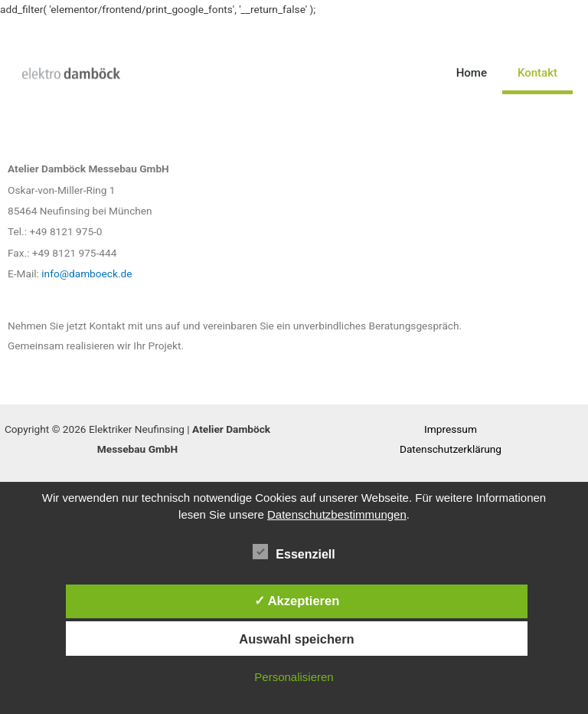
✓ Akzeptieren (297, 601)
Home (472, 73)
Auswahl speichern (296, 639)
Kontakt (537, 73)
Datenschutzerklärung (451, 449)
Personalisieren (294, 677)
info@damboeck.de (87, 273)
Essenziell (294, 552)
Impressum (451, 429)
